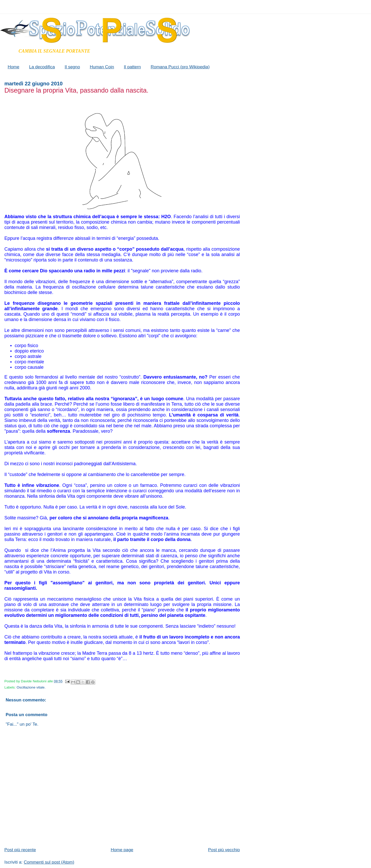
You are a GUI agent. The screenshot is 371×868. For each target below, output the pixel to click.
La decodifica (42, 67)
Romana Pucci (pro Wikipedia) (180, 67)
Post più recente (20, 850)
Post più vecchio (224, 850)
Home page (122, 850)
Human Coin (102, 67)
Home (14, 67)
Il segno (72, 67)
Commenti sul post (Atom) (49, 862)
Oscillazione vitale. (31, 687)
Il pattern (132, 67)
